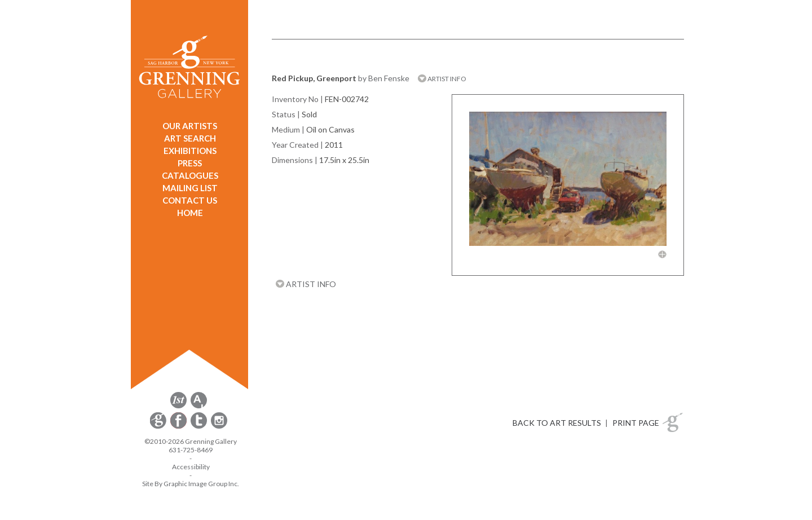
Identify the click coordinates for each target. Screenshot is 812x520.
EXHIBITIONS (190, 151)
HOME (190, 213)
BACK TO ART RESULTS (557, 423)
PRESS (190, 163)
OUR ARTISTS (190, 126)
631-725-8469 (191, 450)
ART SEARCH (190, 138)
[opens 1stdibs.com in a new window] (178, 406)
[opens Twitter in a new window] (200, 427)
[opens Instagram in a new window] (219, 427)
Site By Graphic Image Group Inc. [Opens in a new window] (191, 484)
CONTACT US (190, 200)
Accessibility (191, 467)
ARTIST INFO (442, 79)
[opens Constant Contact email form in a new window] (159, 427)
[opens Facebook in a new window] (179, 427)
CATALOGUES (190, 175)
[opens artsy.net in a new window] (199, 406)
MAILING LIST (190, 188)
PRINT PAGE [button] (636, 423)
